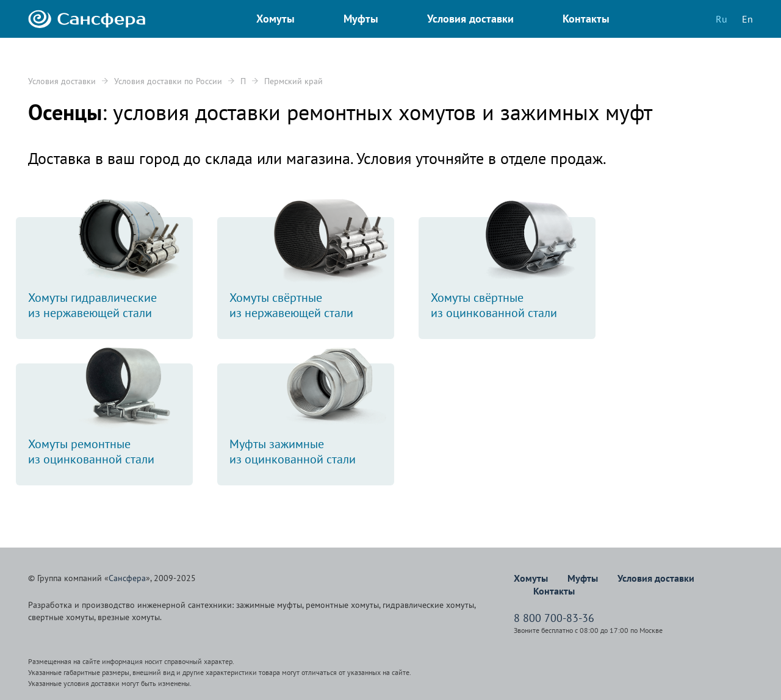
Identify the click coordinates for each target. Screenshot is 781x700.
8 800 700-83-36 (554, 618)
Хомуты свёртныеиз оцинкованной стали (513, 269)
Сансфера (127, 578)
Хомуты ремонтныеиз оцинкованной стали (110, 415)
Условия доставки (62, 81)
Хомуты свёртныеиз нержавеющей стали (312, 269)
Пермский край (293, 81)
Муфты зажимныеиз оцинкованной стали (312, 415)
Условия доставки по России (168, 81)
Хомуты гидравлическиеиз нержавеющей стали (110, 269)
